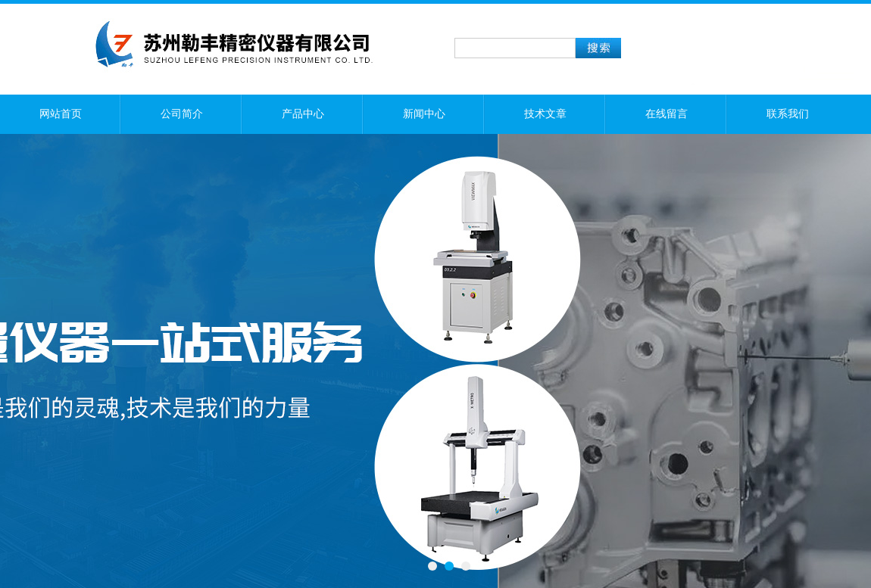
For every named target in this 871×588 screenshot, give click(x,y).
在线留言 (667, 114)
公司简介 (182, 114)
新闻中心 (424, 114)
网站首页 (61, 114)
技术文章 (545, 114)
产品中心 (303, 114)
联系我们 (788, 114)
